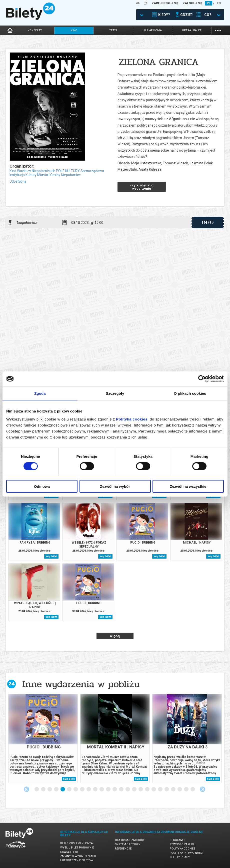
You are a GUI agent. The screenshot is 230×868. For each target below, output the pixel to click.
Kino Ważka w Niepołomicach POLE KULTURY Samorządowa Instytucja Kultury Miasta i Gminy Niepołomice (57, 173)
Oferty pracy (180, 857)
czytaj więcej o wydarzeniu (141, 187)
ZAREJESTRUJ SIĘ (165, 3)
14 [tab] (121, 789)
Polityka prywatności (186, 853)
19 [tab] (154, 789)
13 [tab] (115, 789)
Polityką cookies (132, 419)
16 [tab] (134, 789)
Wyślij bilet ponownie (77, 848)
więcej (115, 636)
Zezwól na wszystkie (188, 486)
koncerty (35, 30)
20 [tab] (160, 789)
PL (209, 3)
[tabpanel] (43, 739)
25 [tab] (193, 789)
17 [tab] (141, 789)
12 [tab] (108, 789)
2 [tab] (43, 789)
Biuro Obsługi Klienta (76, 843)
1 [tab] (37, 789)
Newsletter (69, 852)
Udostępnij (18, 181)
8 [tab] (82, 789)
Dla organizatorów (130, 840)
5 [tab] (63, 789)
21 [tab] (167, 789)
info (208, 222)
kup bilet (51, 556)
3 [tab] (50, 789)
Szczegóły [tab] (115, 393)
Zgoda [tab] (40, 393)
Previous (26, 789)
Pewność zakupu (182, 844)
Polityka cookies (182, 849)
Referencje (123, 849)
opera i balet (192, 30)
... (218, 30)
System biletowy (128, 844)
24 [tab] (186, 789)
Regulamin (178, 840)
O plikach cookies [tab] (190, 393)
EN (219, 3)
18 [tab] (147, 789)
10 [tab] (95, 789)
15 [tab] (128, 789)
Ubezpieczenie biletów (77, 860)
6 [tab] (69, 789)
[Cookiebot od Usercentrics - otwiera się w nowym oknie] (202, 379)
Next (202, 789)
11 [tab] (102, 789)
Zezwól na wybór (115, 486)
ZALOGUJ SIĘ (193, 3)
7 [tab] (76, 789)
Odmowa (42, 486)
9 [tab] (89, 789)
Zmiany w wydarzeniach (78, 856)
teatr (113, 30)
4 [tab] (56, 789)
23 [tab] (180, 789)
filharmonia (153, 30)
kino (74, 30)
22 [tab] (173, 789)
